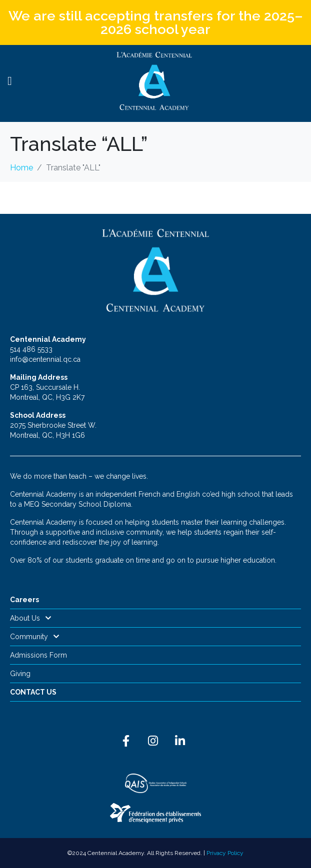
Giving (20, 674)
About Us (31, 618)
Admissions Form (38, 655)
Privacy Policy (225, 853)
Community (35, 637)
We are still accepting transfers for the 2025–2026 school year (156, 22)
